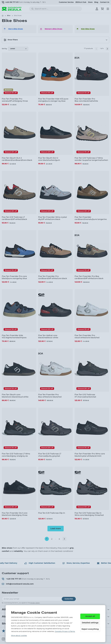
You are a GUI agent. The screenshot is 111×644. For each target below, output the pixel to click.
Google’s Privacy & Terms (65, 632)
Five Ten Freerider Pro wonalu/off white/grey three (15, 100)
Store (90, 2)
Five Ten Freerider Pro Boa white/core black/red (50, 396)
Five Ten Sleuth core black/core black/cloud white (15, 396)
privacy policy (35, 603)
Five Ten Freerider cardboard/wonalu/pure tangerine (91, 218)
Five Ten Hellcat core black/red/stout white (48, 336)
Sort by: (5, 49)
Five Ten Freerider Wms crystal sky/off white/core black (52, 218)
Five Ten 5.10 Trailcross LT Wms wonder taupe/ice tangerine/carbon (91, 159)
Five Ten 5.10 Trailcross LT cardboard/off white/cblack (14, 218)
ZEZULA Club (81, 2)
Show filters (11, 40)
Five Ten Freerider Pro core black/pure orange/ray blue (14, 277)
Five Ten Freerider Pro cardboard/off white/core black (53, 277)
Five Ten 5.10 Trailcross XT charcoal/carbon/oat (85, 396)
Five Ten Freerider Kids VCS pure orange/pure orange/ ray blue (53, 100)
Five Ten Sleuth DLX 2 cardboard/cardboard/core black (17, 159)
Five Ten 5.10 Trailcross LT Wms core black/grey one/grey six (16, 455)
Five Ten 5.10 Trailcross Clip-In (52, 513)
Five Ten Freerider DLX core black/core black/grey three (15, 514)
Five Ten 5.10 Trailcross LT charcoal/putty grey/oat (50, 455)
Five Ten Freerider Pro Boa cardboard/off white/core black (89, 277)
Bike (9, 16)
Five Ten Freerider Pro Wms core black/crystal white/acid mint (90, 455)
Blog (96, 2)
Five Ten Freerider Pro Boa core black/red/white (86, 100)
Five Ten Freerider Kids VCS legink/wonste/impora (14, 336)
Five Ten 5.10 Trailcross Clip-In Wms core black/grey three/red (89, 514)
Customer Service (66, 2)
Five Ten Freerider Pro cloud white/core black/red (87, 336)
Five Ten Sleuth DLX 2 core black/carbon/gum (49, 159)
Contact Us (105, 2)
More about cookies (19, 636)
